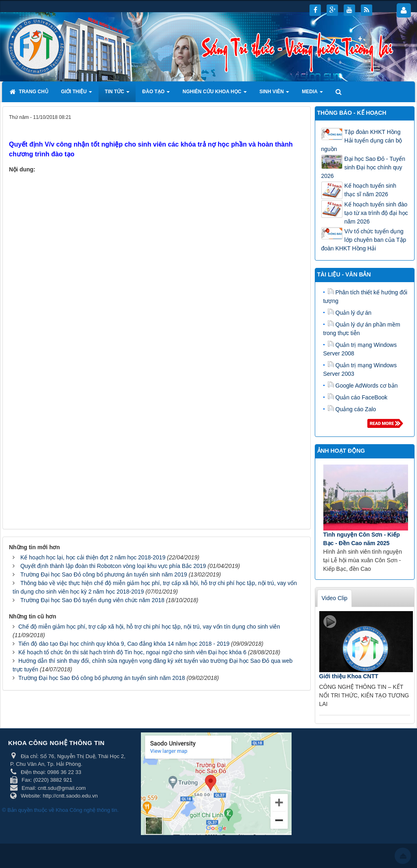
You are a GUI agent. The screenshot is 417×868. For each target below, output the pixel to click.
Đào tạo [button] (156, 94)
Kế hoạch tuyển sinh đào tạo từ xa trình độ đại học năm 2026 (376, 213)
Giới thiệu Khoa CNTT (349, 676)
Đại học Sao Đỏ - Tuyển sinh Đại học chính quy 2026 (363, 167)
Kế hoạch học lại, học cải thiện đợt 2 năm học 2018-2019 (93, 557)
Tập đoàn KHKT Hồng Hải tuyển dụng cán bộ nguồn (362, 140)
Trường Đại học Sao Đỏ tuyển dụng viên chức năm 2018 (92, 600)
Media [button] (312, 94)
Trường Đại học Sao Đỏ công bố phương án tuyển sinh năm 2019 (104, 574)
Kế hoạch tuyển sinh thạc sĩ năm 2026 (371, 190)
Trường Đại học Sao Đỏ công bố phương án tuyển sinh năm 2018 (102, 678)
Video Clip (335, 598)
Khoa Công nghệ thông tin (87, 810)
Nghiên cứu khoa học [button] (215, 94)
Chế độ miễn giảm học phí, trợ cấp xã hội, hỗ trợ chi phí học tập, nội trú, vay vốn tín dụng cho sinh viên (149, 627)
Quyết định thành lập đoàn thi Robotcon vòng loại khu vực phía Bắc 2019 (113, 566)
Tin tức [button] (117, 94)
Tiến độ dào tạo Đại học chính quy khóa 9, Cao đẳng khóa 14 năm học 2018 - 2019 (124, 644)
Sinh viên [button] (274, 94)
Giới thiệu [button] (77, 94)
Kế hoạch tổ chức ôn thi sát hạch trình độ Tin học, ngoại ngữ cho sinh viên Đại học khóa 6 (132, 652)
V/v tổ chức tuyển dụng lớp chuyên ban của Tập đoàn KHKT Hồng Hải (364, 240)
